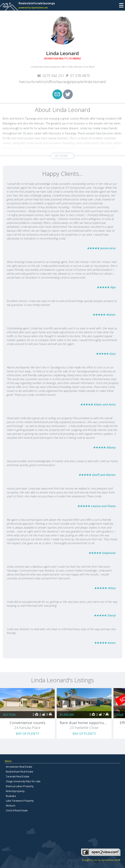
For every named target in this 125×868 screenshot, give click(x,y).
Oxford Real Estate (17, 810)
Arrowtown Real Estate (19, 767)
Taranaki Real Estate (18, 776)
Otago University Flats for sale (23, 781)
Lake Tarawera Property (20, 801)
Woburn (11, 805)
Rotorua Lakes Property (20, 786)
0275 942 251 (53, 76)
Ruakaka (11, 796)
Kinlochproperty (15, 791)
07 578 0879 (80, 76)
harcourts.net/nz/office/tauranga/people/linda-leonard (62, 82)
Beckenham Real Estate (20, 772)
